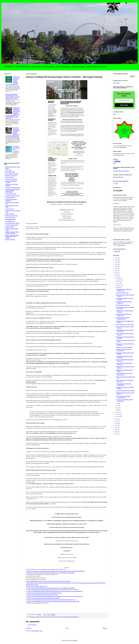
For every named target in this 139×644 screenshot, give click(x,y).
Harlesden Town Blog (10, 197)
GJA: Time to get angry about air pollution (125, 391)
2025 (116, 260)
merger (63, 617)
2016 (116, 419)
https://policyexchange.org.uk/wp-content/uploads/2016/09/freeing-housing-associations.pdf (49, 583)
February (118, 414)
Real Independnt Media (11, 219)
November (119, 281)
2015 (116, 421)
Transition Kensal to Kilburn (12, 225)
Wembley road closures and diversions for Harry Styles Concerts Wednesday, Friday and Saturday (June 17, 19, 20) (13, 96)
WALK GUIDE (123, 147)
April (117, 410)
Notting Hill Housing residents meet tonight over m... (124, 290)
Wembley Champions (10, 240)
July (117, 404)
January (118, 416)
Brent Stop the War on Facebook (13, 187)
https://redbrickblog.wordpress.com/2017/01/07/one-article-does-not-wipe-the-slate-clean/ (49, 581)
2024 (116, 262)
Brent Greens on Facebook (11, 179)
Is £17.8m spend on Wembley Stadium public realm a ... (124, 400)
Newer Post (29, 628)
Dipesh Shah (32, 617)
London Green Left (10, 209)
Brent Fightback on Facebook (12, 174)
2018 (116, 275)
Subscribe (124, 105)
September (119, 285)
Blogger (75, 641)
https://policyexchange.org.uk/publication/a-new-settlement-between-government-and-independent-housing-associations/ (56, 571)
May (117, 408)
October (118, 283)
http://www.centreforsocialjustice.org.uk (38, 586)
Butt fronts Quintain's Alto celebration (124, 347)
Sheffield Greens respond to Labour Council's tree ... (124, 350)
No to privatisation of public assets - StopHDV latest (124, 384)
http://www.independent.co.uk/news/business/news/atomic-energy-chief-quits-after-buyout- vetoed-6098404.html (55, 591)
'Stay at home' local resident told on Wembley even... (124, 315)
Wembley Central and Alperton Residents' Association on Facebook (12, 236)
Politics (114, 163)
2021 (116, 269)
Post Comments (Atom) (37, 631)
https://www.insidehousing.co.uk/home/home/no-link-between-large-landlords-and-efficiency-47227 (52, 600)
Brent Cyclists (9, 170)
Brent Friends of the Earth (11, 176)
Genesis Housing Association (41, 617)
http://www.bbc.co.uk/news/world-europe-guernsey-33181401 (43, 595)
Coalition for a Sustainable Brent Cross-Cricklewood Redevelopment (13, 191)
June (117, 406)
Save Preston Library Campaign (12, 223)
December (118, 279)
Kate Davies (58, 617)
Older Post (105, 628)
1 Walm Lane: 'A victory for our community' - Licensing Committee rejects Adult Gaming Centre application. (13, 81)
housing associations (51, 617)
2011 (116, 430)
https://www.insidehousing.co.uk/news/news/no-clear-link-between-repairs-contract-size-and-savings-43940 (54, 601)
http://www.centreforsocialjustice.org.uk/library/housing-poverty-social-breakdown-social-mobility (51, 573)
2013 (116, 425)
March (118, 412)
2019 (116, 273)
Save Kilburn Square (10, 221)
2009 (116, 434)
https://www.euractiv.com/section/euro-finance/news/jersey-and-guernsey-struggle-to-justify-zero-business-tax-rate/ (56, 596)
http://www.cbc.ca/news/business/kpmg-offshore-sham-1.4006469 (44, 598)
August (118, 287)
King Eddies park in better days (123, 305)
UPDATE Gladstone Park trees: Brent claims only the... (124, 374)
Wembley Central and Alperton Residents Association (12, 233)
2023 (116, 264)
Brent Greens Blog (10, 177)
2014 (116, 423)
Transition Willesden (10, 227)
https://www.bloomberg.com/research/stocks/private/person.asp (43, 590)
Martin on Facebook (10, 214)
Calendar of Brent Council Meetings (121, 171)
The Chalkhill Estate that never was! (17, 148)
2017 (116, 277)
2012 (116, 428)
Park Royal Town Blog (10, 218)
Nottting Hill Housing (74, 617)
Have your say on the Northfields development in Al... (123, 397)
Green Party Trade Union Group (12, 196)
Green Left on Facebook (11, 194)
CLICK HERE (116, 83)
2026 (116, 258)
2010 (116, 432)
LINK (114, 114)
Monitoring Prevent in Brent (12, 216)
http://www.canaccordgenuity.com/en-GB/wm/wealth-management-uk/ (45, 593)
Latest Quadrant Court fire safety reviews (125, 325)
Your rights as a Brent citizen (122, 293)
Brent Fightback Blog (10, 172)
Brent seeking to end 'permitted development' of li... (123, 318)
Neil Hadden (67, 617)
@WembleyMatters (121, 245)
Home (67, 628)
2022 (116, 266)
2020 (116, 271)
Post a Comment (32, 625)
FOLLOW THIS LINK (118, 177)
